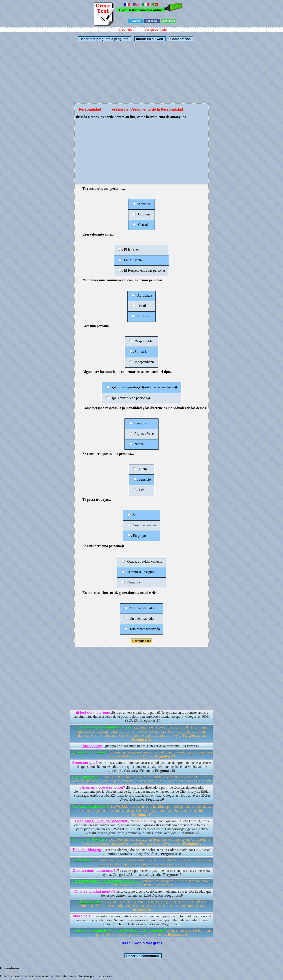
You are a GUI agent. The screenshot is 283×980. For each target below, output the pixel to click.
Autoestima (92, 746)
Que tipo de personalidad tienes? (104, 727)
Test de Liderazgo (87, 850)
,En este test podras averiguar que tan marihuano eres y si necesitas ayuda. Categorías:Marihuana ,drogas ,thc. (142, 873)
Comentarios (180, 39)
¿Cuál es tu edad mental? (94, 891)
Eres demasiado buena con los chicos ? (106, 881)
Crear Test (126, 30)
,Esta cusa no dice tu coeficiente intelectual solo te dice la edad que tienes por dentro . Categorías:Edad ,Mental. (142, 893)
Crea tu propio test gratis (141, 943)
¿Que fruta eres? (86, 777)
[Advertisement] (141, 72)
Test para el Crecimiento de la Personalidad (146, 109)
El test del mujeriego (93, 712)
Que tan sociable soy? (91, 806)
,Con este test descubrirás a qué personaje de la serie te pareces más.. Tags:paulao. (142, 933)
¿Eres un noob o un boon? (103, 787)
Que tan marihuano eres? (94, 871)
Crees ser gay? (85, 763)
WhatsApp (168, 21)
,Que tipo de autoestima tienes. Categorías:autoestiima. (142, 746)
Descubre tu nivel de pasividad (101, 821)
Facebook (152, 21)
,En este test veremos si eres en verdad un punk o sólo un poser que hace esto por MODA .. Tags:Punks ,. (142, 754)
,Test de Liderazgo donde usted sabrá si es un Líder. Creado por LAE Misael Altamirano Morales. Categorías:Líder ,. (142, 852)
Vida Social (82, 916)
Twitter (136, 21)
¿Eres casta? (89, 902)
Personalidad (90, 109)
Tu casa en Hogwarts (90, 839)
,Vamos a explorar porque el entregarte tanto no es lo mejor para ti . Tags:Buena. (142, 883)
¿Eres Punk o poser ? (91, 752)
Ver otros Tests (156, 30)
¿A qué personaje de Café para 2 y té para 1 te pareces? (119, 931)
